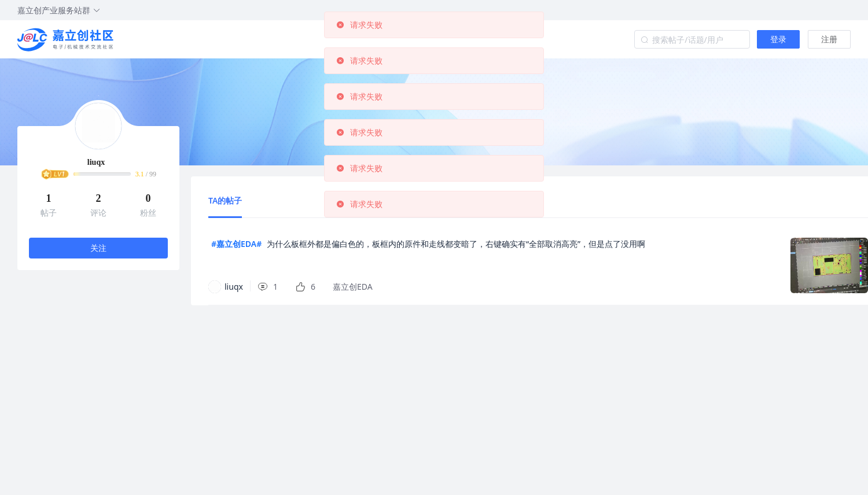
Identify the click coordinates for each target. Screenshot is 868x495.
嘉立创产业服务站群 (59, 10)
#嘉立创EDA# (236, 244)
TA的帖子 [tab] (225, 200)
